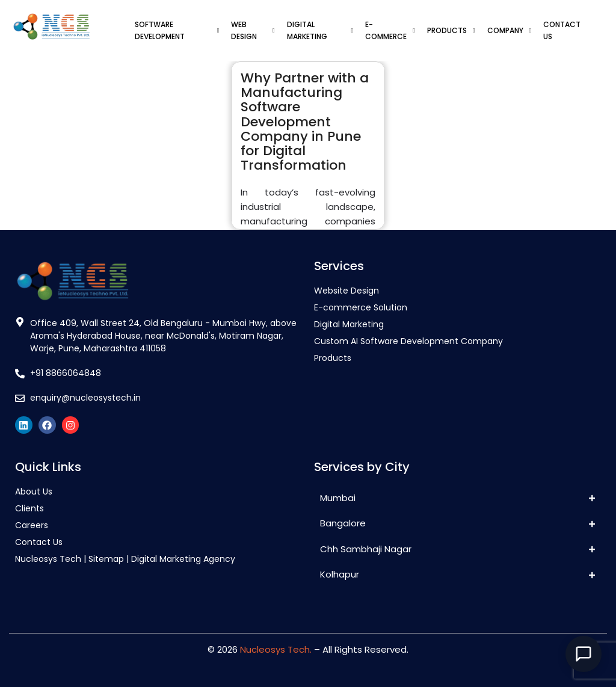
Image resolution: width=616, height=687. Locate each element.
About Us (34, 491)
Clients (29, 508)
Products (333, 358)
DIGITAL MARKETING (320, 30)
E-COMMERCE (390, 30)
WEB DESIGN (253, 30)
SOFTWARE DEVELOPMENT (177, 30)
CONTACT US (562, 30)
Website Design (346, 291)
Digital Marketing (349, 324)
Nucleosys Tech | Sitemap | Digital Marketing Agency (125, 559)
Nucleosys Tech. (276, 649)
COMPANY (510, 30)
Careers (32, 525)
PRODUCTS (451, 30)
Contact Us (39, 542)
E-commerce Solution (361, 307)
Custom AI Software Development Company (408, 341)
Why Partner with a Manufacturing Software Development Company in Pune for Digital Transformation (305, 122)
